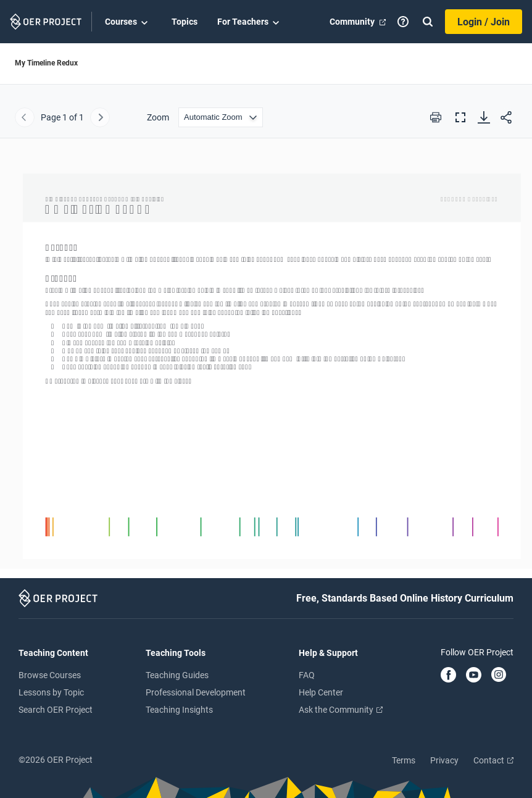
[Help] (403, 22)
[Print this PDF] (436, 117)
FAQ (307, 675)
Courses (128, 22)
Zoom (158, 117)
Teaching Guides (177, 675)
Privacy (444, 760)
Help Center (321, 692)
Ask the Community (341, 710)
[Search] (428, 22)
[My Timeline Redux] (266, 362)
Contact (493, 760)
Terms (404, 760)
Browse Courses (50, 675)
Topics (185, 22)
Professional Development (196, 692)
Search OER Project (56, 710)
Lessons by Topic (51, 692)
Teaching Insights (179, 710)
